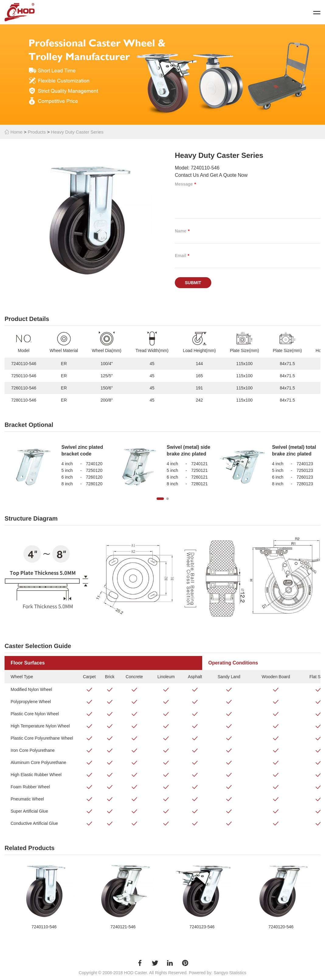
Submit (193, 283)
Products (37, 132)
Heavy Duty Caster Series (77, 132)
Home (14, 132)
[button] (160, 499)
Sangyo (221, 973)
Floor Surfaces (28, 663)
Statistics (238, 973)
